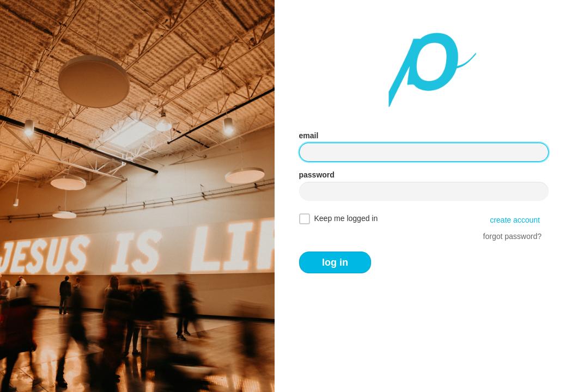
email (309, 136)
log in (335, 262)
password (317, 175)
